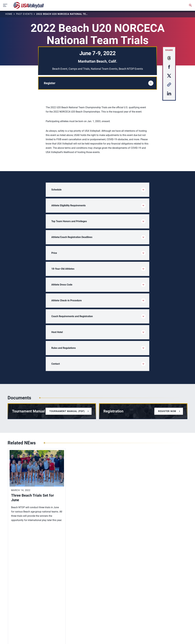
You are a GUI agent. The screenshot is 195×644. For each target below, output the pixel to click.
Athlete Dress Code (99, 285)
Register (99, 83)
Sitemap (12, 637)
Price (99, 253)
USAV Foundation (17, 608)
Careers (12, 604)
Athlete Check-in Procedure (99, 301)
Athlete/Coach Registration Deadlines (99, 237)
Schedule (99, 190)
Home (9, 14)
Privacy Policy (26, 637)
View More (18, 534)
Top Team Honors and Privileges (99, 221)
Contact (99, 364)
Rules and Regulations (99, 348)
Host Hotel (99, 332)
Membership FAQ (17, 599)
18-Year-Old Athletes (99, 269)
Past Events (24, 14)
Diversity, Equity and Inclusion (24, 591)
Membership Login (18, 595)
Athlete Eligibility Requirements (99, 206)
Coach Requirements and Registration (99, 316)
